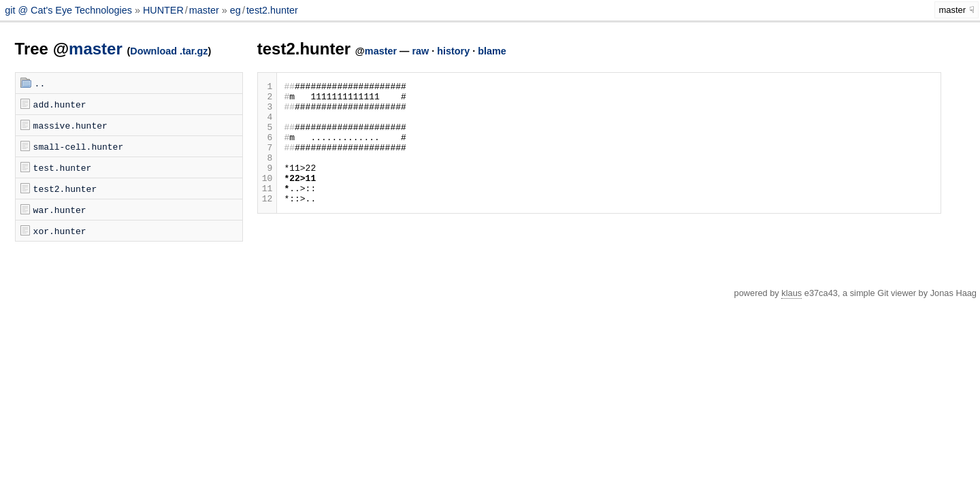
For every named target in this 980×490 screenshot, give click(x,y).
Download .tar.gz (169, 51)
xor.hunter (60, 231)
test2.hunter (272, 10)
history (453, 51)
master (204, 10)
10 (267, 198)
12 (267, 223)
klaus (791, 293)
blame (492, 51)
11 (267, 210)
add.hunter (60, 104)
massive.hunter (70, 125)
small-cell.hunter (79, 146)
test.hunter (63, 167)
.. (40, 83)
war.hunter (60, 210)
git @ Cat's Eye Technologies (70, 10)
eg (235, 10)
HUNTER (163, 10)
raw (420, 51)
